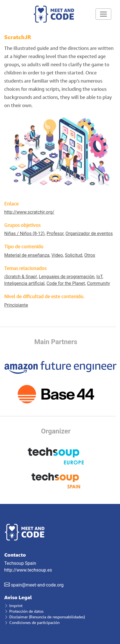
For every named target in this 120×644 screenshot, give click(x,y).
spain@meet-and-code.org (37, 585)
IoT (99, 277)
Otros (90, 255)
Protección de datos (24, 611)
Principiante (16, 305)
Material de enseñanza (27, 255)
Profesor (55, 234)
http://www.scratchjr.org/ (29, 212)
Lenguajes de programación (67, 277)
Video (57, 255)
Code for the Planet (66, 283)
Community (98, 283)
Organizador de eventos (89, 234)
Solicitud (74, 255)
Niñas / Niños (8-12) (24, 234)
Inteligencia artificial (24, 283)
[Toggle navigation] (103, 14)
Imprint (13, 606)
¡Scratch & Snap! (21, 277)
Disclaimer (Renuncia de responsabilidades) (45, 617)
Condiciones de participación (32, 622)
